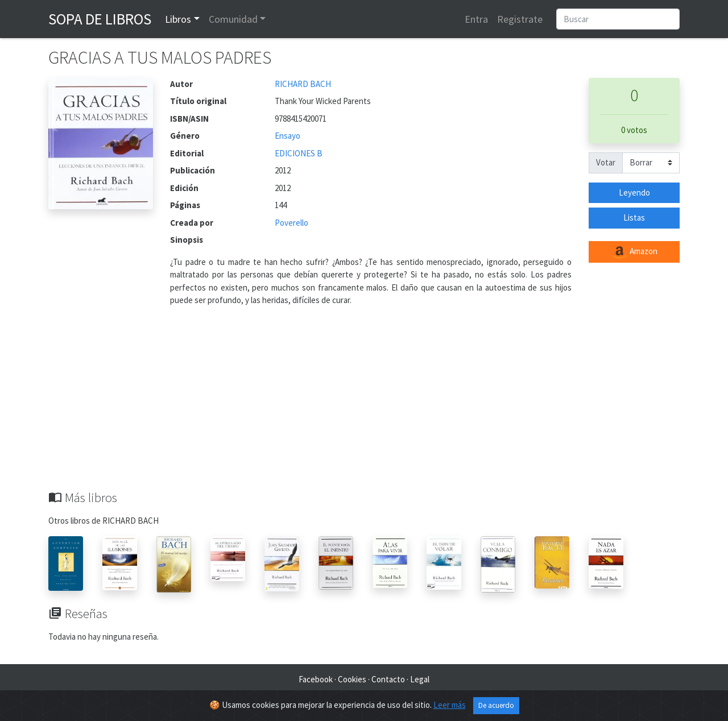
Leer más (450, 705)
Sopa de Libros (100, 19)
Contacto (388, 679)
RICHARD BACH (303, 84)
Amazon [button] (634, 252)
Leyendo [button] (634, 192)
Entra (476, 19)
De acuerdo (496, 705)
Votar (606, 162)
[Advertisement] (364, 405)
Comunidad (233, 19)
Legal (420, 679)
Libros (178, 19)
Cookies (352, 679)
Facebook (316, 679)
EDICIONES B (299, 153)
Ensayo (288, 136)
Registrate (520, 19)
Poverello (291, 223)
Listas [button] (634, 217)
